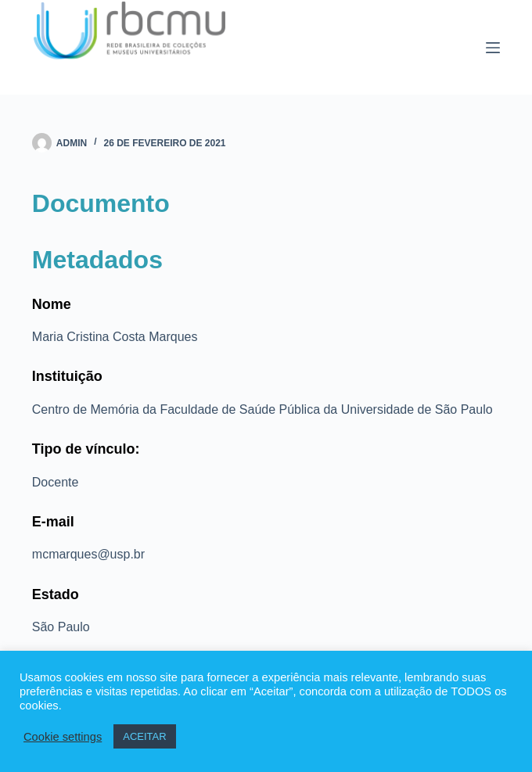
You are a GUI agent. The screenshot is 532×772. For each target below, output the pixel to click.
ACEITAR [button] (144, 736)
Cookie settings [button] (63, 737)
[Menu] (493, 48)
